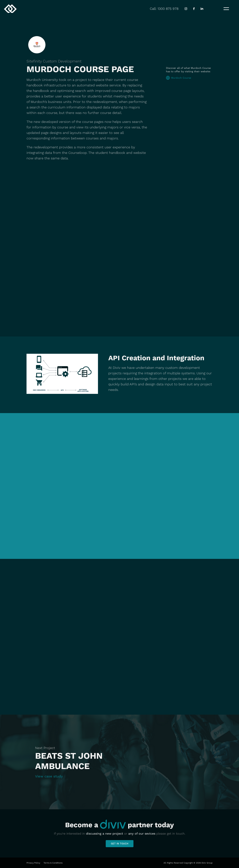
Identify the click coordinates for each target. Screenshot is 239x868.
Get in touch (120, 844)
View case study (49, 776)
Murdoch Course (181, 78)
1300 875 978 (168, 9)
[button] (226, 9)
